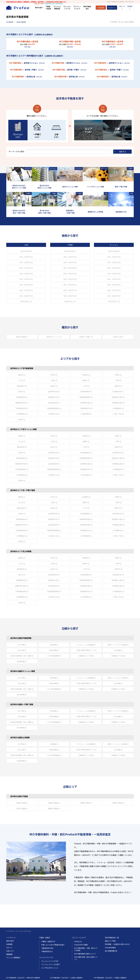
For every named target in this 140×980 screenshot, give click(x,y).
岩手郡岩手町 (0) (118, 392)
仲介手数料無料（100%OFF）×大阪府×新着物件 (66, 955)
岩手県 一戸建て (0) (86, 337)
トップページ (11, 915)
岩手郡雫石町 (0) (54, 392)
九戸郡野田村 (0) (22, 414)
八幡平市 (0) (118, 386)
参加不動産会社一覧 (112, 915)
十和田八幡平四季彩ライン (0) (86, 650)
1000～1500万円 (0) (26, 257)
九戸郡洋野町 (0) (86, 414)
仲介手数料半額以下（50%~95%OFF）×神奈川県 (23, 967)
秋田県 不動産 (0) (118, 803)
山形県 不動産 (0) (22, 809)
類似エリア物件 (110, 918)
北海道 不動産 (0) (22, 803)
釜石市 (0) (54, 386)
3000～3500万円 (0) (26, 279)
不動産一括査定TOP (48, 918)
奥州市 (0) (22, 392)
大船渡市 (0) (86, 375)
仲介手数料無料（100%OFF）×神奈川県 (20, 964)
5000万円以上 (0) (26, 301)
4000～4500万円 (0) (26, 290)
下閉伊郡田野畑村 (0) (54, 408)
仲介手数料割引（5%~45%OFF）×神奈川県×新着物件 (24, 961)
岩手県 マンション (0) (54, 337)
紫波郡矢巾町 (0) (54, 397)
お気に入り (10, 928)
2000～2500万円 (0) (26, 268)
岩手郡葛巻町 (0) (86, 392)
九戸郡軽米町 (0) (118, 408)
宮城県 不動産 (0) (86, 803)
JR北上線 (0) (22, 650)
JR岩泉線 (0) (54, 645)
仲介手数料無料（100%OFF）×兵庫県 (107, 964)
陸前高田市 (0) (22, 386)
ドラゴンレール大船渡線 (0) (86, 645)
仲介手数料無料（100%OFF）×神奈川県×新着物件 (23, 955)
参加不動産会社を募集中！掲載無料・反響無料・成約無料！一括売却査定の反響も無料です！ (36, 2)
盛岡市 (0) (22, 375)
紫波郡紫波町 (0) (22, 397)
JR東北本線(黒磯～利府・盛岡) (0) (22, 656)
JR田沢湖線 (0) (54, 650)
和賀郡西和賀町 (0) (86, 397)
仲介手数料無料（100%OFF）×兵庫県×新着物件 (110, 955)
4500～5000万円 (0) (26, 296)
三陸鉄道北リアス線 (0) (86, 656)
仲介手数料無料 (10, 22)
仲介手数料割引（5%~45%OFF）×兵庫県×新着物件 (111, 961)
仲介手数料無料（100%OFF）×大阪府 (63, 964)
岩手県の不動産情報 (21, 22)
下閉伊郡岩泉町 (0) (22, 408)
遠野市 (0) (86, 380)
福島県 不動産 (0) (54, 809)
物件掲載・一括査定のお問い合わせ (117, 921)
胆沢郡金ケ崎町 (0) (118, 397)
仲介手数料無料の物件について (85, 931)
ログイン (9, 925)
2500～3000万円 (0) (26, 274)
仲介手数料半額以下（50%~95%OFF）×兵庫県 (109, 967)
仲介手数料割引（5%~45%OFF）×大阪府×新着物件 (67, 961)
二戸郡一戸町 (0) (118, 414)
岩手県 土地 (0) (118, 337)
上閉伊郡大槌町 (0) (86, 403)
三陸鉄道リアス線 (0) (118, 656)
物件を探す (10, 918)
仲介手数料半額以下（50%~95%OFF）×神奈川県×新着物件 (26, 958)
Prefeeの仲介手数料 (81, 922)
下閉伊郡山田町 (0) (118, 403)
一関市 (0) (118, 380)
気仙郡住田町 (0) (54, 403)
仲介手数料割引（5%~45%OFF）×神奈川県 (21, 970)
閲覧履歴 (9, 931)
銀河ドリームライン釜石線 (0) (118, 645)
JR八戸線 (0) (22, 645)
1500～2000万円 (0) (26, 262)
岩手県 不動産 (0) (22, 337)
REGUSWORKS (20, 978)
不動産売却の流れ (47, 925)
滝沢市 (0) (22, 420)
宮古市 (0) (54, 375)
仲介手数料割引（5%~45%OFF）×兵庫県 (108, 970)
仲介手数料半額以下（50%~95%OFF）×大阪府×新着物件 (69, 958)
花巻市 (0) (118, 375)
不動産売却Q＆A (47, 928)
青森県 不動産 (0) (54, 803)
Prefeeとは (78, 918)
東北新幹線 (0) (22, 661)
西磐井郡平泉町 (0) (22, 403)
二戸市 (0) (86, 386)
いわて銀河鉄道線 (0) (54, 656)
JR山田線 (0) (118, 650)
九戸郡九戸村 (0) (54, 414)
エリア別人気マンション (50, 945)
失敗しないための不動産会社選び (53, 922)
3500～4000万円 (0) (26, 285)
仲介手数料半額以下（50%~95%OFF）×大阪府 (66, 967)
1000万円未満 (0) (26, 251)
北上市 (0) (22, 380)
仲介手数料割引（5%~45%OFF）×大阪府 (64, 970)
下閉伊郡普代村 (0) (86, 408)
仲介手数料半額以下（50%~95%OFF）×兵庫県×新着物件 (113, 958)
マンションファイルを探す (51, 941)
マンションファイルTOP (50, 938)
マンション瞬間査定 (13, 934)
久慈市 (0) (54, 380)
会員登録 (9, 921)
